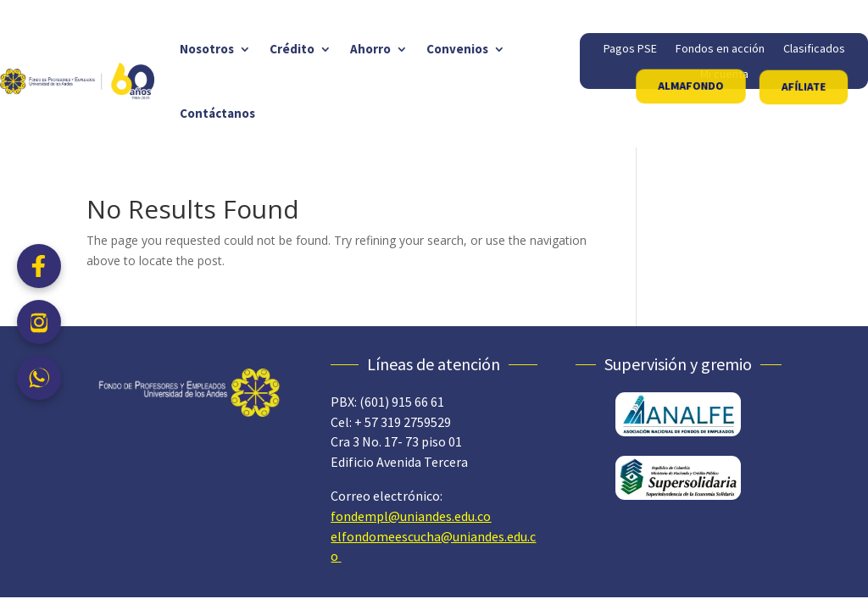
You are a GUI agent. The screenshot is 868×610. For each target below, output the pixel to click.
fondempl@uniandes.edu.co (411, 516)
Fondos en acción (720, 49)
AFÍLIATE (804, 86)
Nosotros (207, 49)
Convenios (457, 49)
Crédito (292, 49)
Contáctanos (217, 113)
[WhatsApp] (39, 378)
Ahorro (370, 49)
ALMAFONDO (691, 86)
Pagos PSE (630, 49)
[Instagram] (39, 322)
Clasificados (814, 49)
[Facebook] (39, 266)
